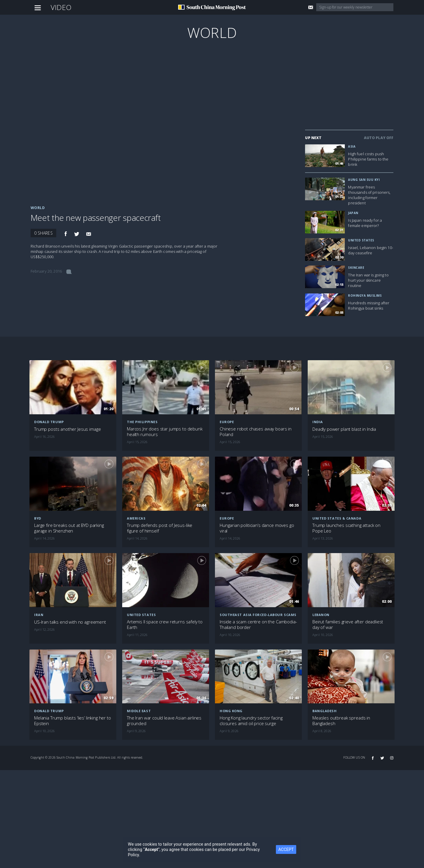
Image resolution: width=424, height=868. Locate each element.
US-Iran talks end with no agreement (70, 622)
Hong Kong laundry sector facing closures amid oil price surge (251, 721)
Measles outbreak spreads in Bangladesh (341, 721)
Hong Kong (231, 711)
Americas (136, 518)
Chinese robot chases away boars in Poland (256, 432)
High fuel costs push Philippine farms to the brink (368, 159)
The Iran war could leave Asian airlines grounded (164, 721)
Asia (352, 146)
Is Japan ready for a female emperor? (365, 223)
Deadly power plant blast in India (344, 429)
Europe (227, 422)
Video (61, 7)
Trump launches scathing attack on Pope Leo (346, 528)
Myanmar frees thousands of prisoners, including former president (369, 195)
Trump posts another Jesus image (67, 429)
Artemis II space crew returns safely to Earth (165, 625)
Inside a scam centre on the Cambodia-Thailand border (258, 625)
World (212, 32)
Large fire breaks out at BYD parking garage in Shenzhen (69, 528)
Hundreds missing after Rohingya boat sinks (369, 306)
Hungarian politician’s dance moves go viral (257, 528)
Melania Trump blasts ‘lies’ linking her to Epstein (73, 721)
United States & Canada (337, 518)
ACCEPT (286, 849)
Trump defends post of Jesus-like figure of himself (160, 528)
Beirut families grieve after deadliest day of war (348, 625)
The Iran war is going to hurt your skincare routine (368, 280)
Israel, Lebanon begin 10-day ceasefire (371, 250)
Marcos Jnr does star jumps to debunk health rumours (165, 432)
